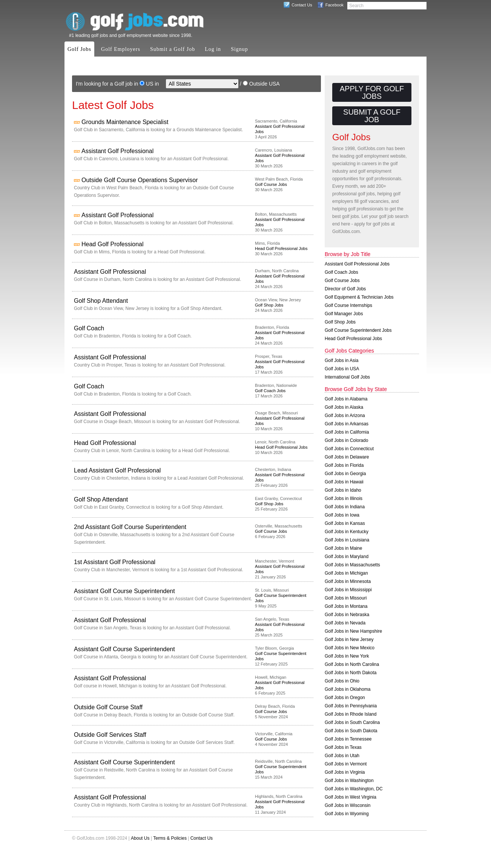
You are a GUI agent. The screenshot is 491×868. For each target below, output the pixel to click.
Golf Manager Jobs (344, 314)
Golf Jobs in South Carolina (352, 722)
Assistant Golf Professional (117, 151)
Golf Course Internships (348, 305)
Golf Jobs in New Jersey (349, 639)
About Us (140, 838)
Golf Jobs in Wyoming (347, 814)
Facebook (334, 5)
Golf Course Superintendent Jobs (358, 330)
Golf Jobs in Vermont (346, 764)
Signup (239, 49)
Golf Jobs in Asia (341, 360)
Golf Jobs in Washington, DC (354, 789)
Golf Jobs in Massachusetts (352, 565)
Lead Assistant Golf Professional (117, 470)
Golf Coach (89, 328)
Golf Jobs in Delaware (347, 457)
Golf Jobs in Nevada (345, 623)
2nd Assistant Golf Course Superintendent (130, 527)
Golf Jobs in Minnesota (348, 581)
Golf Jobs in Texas (343, 747)
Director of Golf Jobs (345, 289)
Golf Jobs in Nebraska (347, 615)
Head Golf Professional (113, 244)
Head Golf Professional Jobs (281, 248)
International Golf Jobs (347, 377)
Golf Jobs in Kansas (345, 523)
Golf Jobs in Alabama (346, 399)
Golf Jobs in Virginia (345, 772)
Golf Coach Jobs (270, 391)
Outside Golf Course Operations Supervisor (140, 180)
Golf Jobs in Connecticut (349, 449)
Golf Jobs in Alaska (344, 407)
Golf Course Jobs (271, 184)
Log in (213, 49)
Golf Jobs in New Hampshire (353, 631)
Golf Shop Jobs (269, 305)
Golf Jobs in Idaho (343, 490)
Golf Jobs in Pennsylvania (351, 706)
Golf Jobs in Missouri (346, 598)
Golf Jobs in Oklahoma (348, 689)
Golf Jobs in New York (347, 656)
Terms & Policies (170, 838)
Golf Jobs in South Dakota (351, 731)
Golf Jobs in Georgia (345, 474)
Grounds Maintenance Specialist (125, 122)
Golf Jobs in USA (342, 369)
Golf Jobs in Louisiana (347, 540)
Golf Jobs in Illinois (344, 498)
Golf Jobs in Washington (349, 781)
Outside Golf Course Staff (108, 707)
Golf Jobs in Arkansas (347, 424)
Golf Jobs (79, 49)
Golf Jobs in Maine (343, 548)
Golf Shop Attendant (101, 301)
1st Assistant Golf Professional (115, 562)
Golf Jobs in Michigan (346, 573)
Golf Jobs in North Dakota (351, 673)
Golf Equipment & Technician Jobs (359, 297)
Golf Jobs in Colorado (346, 440)
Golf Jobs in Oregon (345, 698)
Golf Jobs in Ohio (342, 681)
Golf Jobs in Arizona (345, 416)
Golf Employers (121, 49)
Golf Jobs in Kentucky (347, 532)
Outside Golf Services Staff (110, 735)
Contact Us (302, 5)
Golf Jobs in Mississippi (348, 590)
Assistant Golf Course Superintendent (124, 591)
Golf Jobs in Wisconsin (348, 805)
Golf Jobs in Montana (346, 606)
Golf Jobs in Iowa (342, 515)
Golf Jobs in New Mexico (350, 648)
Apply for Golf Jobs (372, 92)
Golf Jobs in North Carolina (352, 664)
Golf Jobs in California (347, 432)
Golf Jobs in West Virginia (351, 797)
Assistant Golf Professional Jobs (357, 264)
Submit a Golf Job (173, 49)
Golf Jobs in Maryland (347, 557)
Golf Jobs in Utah (342, 756)
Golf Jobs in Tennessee (348, 739)
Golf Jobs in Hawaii (344, 482)
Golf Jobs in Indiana (345, 507)
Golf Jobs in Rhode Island (351, 714)
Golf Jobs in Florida (344, 465)
